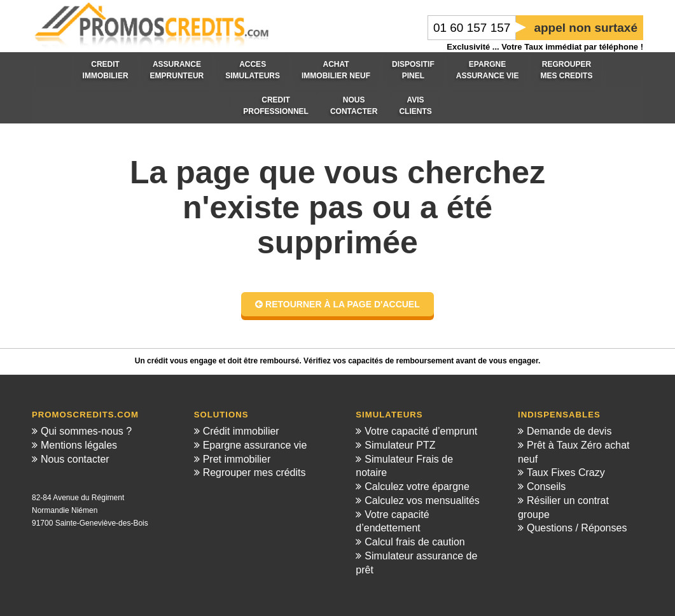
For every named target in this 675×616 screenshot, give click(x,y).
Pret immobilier (237, 459)
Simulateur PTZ (400, 445)
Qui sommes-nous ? (86, 431)
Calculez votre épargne (417, 486)
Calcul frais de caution (414, 542)
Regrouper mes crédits (254, 472)
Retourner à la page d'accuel (337, 304)
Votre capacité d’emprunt (421, 431)
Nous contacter (75, 459)
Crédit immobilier (241, 431)
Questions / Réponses (577, 528)
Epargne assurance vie (255, 445)
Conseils (546, 486)
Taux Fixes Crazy (566, 472)
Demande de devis (569, 431)
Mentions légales (79, 445)
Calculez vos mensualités (422, 500)
